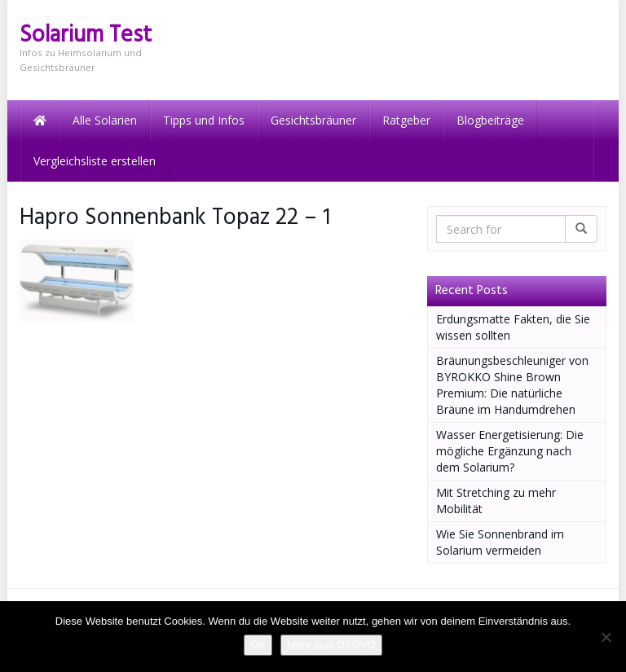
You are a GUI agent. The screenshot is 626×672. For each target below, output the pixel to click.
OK (258, 645)
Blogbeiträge (490, 120)
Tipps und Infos (204, 120)
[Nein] (606, 637)
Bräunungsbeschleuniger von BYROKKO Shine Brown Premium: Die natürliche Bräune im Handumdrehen (512, 385)
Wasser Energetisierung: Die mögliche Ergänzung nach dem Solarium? (510, 451)
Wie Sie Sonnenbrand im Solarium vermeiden (500, 542)
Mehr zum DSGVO (331, 645)
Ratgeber (406, 120)
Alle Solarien (105, 120)
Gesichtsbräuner (313, 120)
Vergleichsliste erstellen (95, 161)
